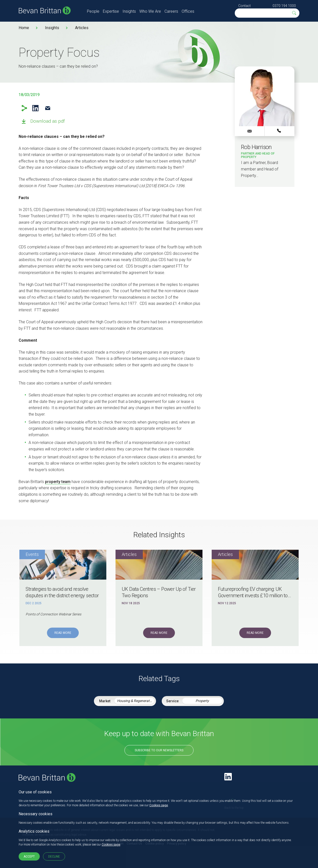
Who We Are (150, 11)
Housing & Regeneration (136, 701)
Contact (244, 6)
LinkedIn (35, 108)
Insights (129, 11)
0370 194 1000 (284, 6)
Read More (63, 633)
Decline (54, 857)
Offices (188, 11)
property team (58, 482)
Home (24, 28)
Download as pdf (48, 121)
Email (48, 108)
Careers (171, 11)
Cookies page (159, 805)
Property (202, 701)
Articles (82, 28)
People (93, 11)
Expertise (111, 11)
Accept (29, 857)
